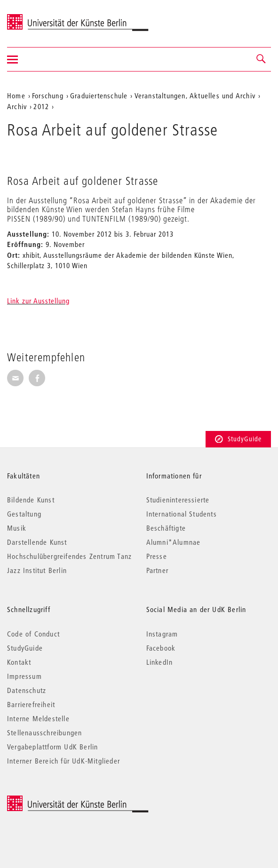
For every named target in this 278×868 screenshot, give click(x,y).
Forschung (48, 96)
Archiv (17, 106)
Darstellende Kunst (37, 542)
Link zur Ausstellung (38, 301)
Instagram (162, 634)
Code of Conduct (33, 634)
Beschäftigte (166, 528)
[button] (262, 59)
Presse (157, 556)
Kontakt (19, 662)
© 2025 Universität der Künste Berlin (56, 800)
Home (16, 96)
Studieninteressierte (178, 500)
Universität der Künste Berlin (44, 17)
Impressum (24, 676)
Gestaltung (24, 514)
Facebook (161, 648)
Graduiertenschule (99, 96)
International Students (182, 514)
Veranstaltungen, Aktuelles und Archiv (195, 96)
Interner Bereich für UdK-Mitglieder (64, 761)
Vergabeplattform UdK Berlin (52, 747)
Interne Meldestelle (38, 718)
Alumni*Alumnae (174, 542)
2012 (41, 106)
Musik (17, 528)
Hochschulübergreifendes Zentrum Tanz (69, 556)
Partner (157, 570)
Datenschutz (27, 690)
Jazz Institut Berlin (37, 570)
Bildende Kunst (31, 500)
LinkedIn (160, 662)
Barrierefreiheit (31, 704)
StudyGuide (238, 439)
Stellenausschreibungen (44, 733)
